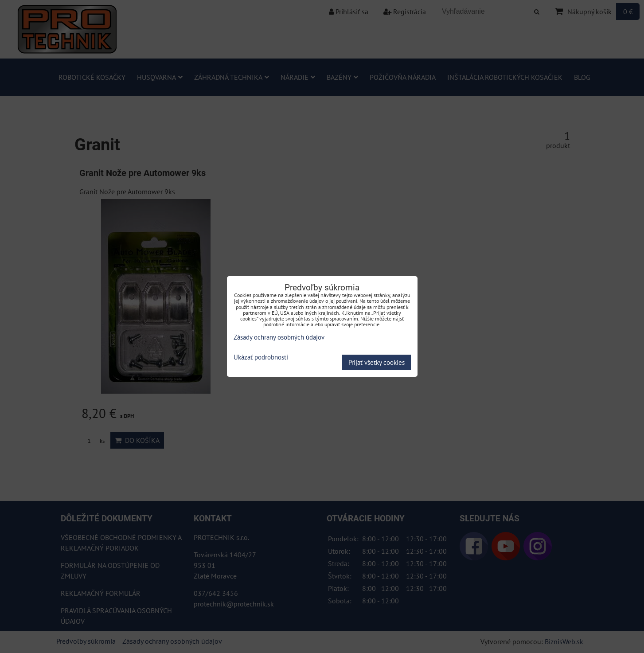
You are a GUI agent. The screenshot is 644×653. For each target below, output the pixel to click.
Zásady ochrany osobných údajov (279, 337)
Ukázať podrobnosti (261, 358)
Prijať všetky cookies (377, 362)
